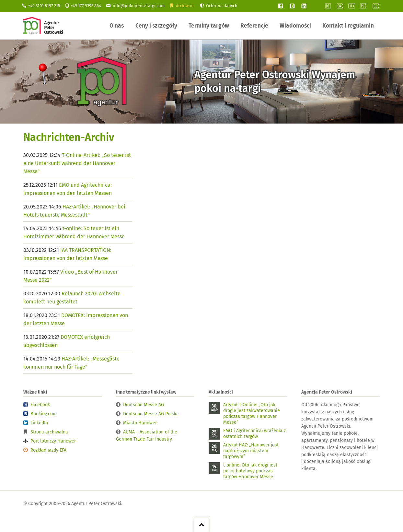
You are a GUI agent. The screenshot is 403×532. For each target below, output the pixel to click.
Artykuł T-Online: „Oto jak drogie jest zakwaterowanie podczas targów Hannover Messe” (252, 414)
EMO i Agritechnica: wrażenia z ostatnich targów (254, 434)
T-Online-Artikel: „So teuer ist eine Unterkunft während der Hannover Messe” (77, 163)
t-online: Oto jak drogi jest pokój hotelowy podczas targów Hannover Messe (250, 471)
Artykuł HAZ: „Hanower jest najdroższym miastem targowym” (251, 451)
